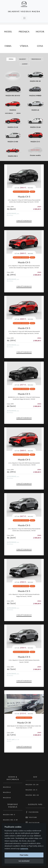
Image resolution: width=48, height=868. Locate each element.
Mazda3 (7, 792)
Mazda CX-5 (24, 197)
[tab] (8, 32)
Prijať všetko (24, 855)
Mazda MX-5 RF (11, 820)
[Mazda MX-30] (35, 75)
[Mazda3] (13, 104)
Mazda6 (7, 798)
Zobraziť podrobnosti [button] (24, 221)
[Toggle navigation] (24, 18)
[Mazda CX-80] (13, 136)
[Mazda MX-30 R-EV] (13, 90)
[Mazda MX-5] (13, 150)
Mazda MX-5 (9, 815)
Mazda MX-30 (32, 795)
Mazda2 (7, 787)
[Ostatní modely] (35, 150)
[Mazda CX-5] (35, 136)
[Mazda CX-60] (35, 122)
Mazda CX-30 (24, 723)
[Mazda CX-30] (13, 122)
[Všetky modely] (13, 74)
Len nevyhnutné (24, 861)
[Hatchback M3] (9, 113)
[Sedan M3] (18, 113)
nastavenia (24, 849)
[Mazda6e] (35, 104)
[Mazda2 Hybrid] (35, 90)
